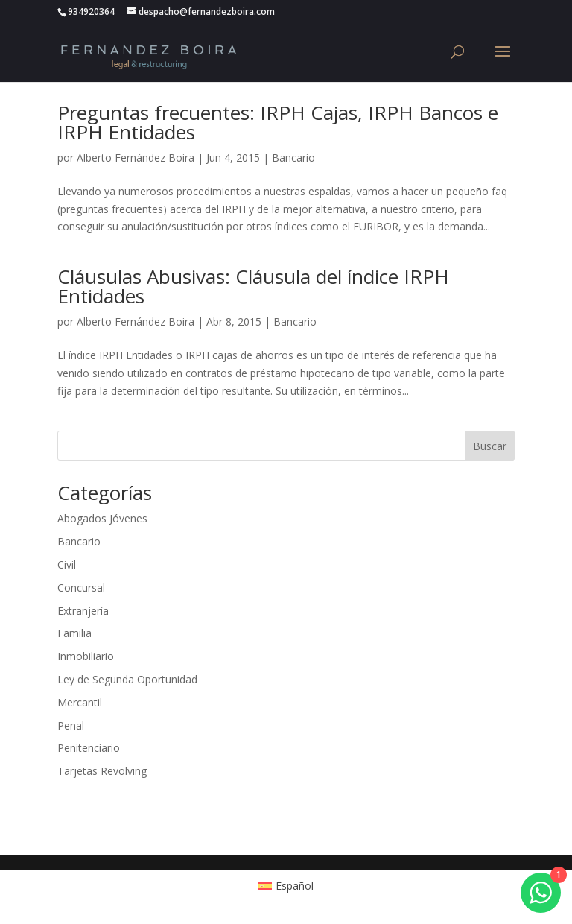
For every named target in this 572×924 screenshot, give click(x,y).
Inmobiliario (86, 656)
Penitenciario (89, 748)
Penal (71, 725)
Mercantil (80, 702)
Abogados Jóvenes (102, 518)
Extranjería (83, 611)
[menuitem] (286, 886)
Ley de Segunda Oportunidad (127, 679)
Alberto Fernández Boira (136, 158)
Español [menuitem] (295, 886)
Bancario (293, 158)
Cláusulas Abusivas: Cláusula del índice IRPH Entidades (253, 286)
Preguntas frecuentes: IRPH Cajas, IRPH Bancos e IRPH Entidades (278, 122)
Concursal (81, 588)
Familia (74, 633)
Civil (67, 564)
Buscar (490, 446)
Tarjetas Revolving (102, 771)
